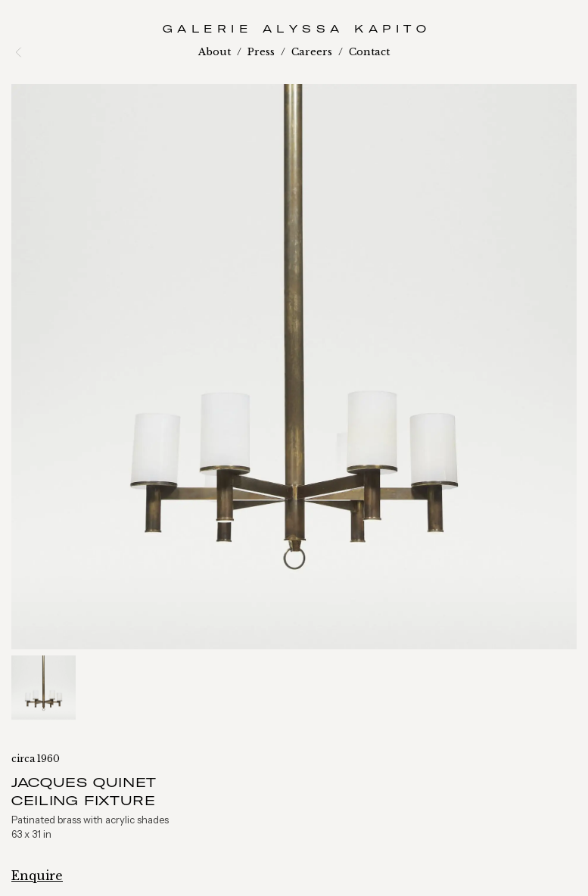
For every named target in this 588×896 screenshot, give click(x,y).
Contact (369, 52)
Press (261, 52)
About (215, 52)
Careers (312, 52)
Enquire (37, 876)
